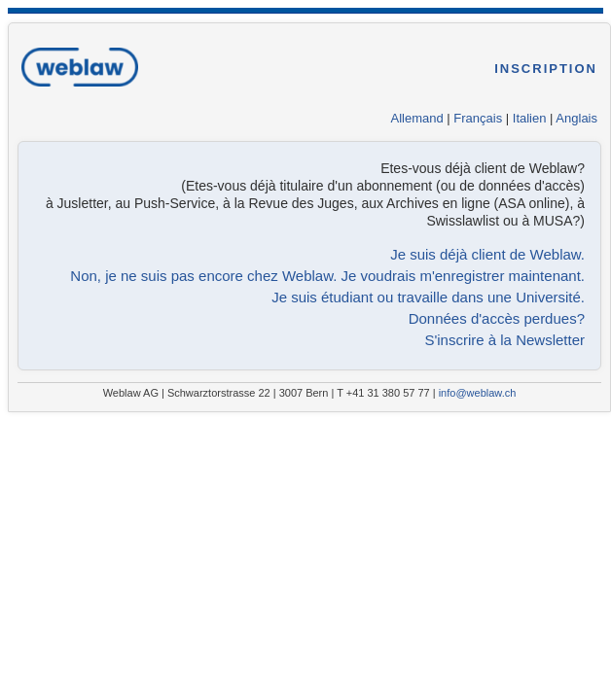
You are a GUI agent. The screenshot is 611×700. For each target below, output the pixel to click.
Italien (530, 118)
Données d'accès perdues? (497, 318)
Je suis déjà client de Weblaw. (487, 254)
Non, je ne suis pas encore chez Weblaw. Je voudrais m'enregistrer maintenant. (327, 276)
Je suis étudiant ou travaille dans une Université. (428, 297)
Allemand (416, 118)
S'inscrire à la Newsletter (504, 340)
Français (478, 118)
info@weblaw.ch (478, 393)
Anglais (576, 118)
